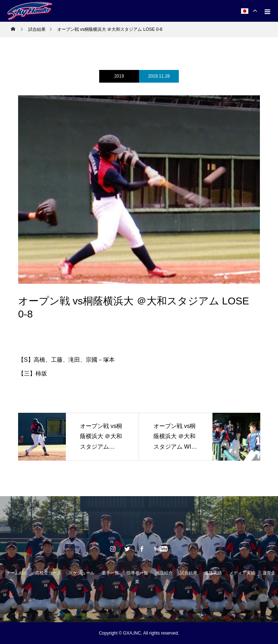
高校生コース (48, 573)
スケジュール (81, 573)
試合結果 (189, 573)
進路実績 (213, 573)
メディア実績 (242, 573)
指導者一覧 (137, 573)
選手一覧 (110, 573)
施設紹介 (164, 573)
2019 (119, 76)
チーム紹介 (17, 573)
